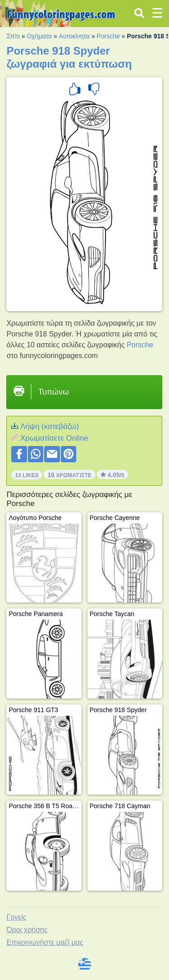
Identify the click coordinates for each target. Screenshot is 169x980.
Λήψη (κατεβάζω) (50, 426)
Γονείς (16, 917)
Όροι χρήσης (27, 930)
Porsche (108, 36)
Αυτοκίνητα (74, 36)
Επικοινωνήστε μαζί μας (45, 942)
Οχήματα (39, 36)
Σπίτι (13, 36)
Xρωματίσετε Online (54, 438)
